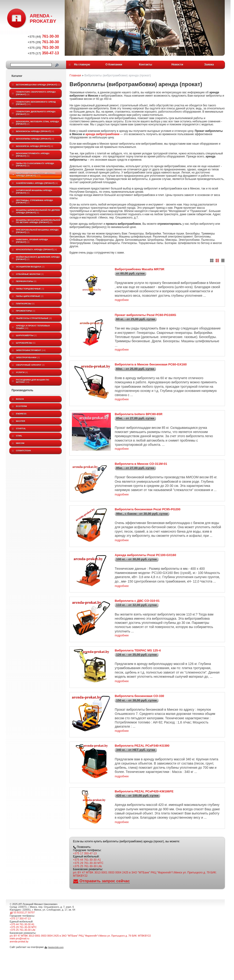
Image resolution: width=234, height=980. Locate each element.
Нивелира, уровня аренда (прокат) (32, 241)
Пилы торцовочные (30, 289)
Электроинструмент (31, 350)
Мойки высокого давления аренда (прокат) (38, 258)
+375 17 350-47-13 (85, 887)
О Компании (114, 65)
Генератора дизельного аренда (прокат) (36, 113)
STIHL (19, 436)
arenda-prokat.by (19, 975)
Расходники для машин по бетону (33, 381)
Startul (21, 429)
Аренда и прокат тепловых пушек (33, 327)
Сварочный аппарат (30, 365)
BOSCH (20, 399)
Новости (177, 65)
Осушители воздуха (30, 267)
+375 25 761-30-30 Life (87, 900)
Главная (75, 75)
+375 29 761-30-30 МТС (88, 897)
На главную (82, 65)
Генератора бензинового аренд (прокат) (36, 103)
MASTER (21, 421)
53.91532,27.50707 (24, 946)
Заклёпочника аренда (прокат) (37, 183)
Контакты (146, 65)
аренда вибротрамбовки (103, 134)
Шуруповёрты (26, 335)
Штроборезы (26, 343)
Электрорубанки (28, 358)
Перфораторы (26, 281)
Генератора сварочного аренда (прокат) (36, 93)
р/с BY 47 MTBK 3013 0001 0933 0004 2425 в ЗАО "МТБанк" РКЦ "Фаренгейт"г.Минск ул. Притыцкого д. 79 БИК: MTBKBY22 (145, 908)
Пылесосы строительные (34, 318)
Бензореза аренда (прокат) (35, 146)
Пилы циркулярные (30, 296)
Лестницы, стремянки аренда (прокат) (35, 202)
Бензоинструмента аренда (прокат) (33, 155)
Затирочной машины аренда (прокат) (34, 192)
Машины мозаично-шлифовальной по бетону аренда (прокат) (38, 221)
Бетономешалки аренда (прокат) (38, 85)
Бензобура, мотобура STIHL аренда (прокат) (38, 123)
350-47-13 (43, 53)
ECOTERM (21, 406)
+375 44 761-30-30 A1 (87, 893)
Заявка (209, 65)
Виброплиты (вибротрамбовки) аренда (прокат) (36, 174)
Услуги (22, 372)
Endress (21, 414)
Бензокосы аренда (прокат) (35, 131)
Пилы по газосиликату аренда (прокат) (35, 165)
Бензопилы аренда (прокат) (35, 139)
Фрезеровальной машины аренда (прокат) (37, 231)
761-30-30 (43, 36)
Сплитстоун (23, 451)
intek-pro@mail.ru (19, 972)
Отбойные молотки (30, 274)
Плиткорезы (25, 304)
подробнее (122, 303)
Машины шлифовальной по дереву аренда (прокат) (38, 211)
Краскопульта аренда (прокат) (36, 250)
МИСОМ (20, 443)
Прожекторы (26, 311)
